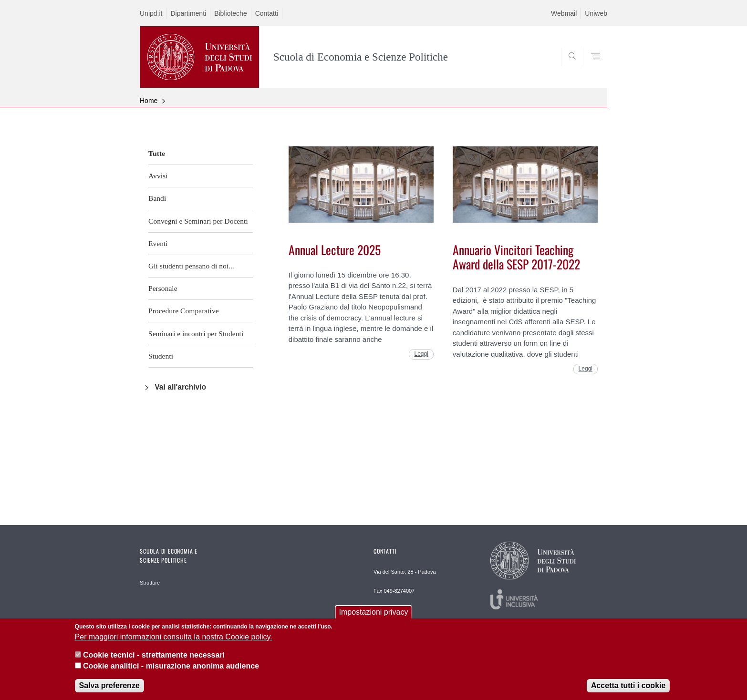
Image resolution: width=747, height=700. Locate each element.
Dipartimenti (188, 13)
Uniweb (596, 13)
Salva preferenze (109, 688)
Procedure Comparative (184, 311)
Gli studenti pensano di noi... (191, 266)
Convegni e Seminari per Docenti (198, 221)
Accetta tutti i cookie (628, 688)
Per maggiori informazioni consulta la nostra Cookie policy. (174, 639)
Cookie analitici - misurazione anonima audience (171, 668)
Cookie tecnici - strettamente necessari (154, 658)
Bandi (157, 198)
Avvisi (158, 176)
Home (149, 101)
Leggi (421, 354)
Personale (163, 288)
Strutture (150, 583)
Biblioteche (231, 13)
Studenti (161, 356)
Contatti (267, 13)
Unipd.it (151, 13)
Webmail (564, 13)
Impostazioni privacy (374, 615)
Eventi (158, 243)
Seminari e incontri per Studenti (196, 334)
